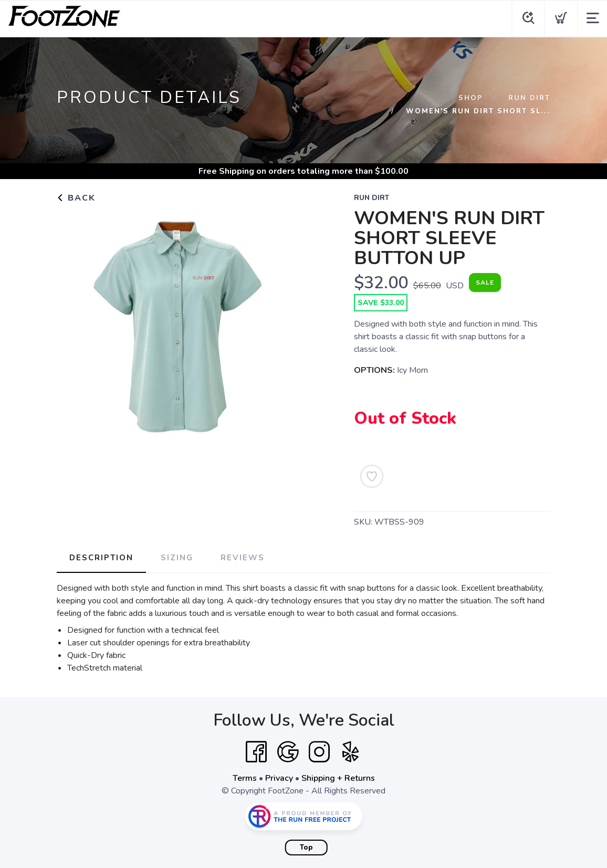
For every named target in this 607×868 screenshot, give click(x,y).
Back (76, 198)
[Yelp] (351, 752)
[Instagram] (319, 752)
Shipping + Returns (338, 778)
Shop (471, 98)
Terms (245, 778)
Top (306, 848)
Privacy (279, 778)
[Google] (288, 752)
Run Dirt (529, 98)
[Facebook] (256, 752)
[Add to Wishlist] (372, 476)
